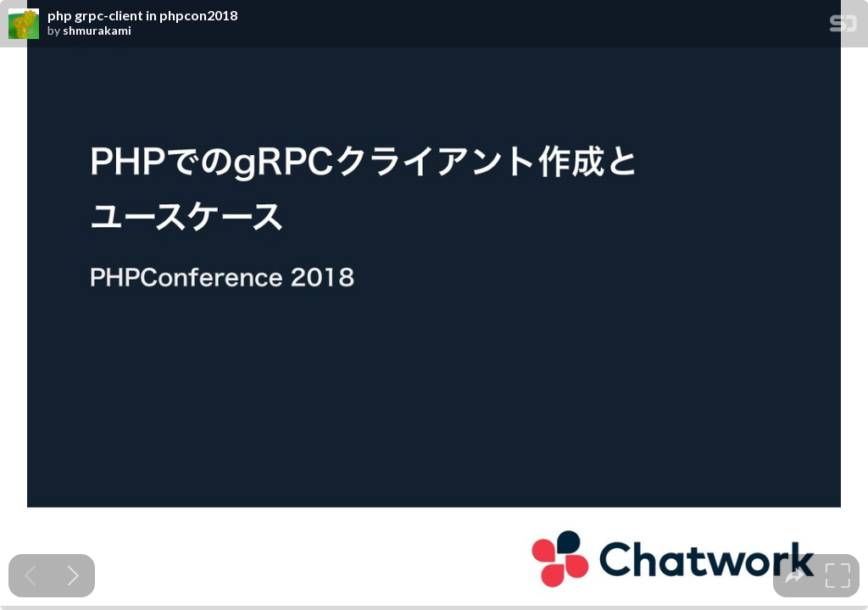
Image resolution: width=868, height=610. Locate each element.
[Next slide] (73, 576)
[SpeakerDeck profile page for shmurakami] (24, 25)
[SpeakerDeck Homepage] (843, 27)
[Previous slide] (30, 576)
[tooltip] (795, 576)
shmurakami (97, 30)
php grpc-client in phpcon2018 (142, 15)
